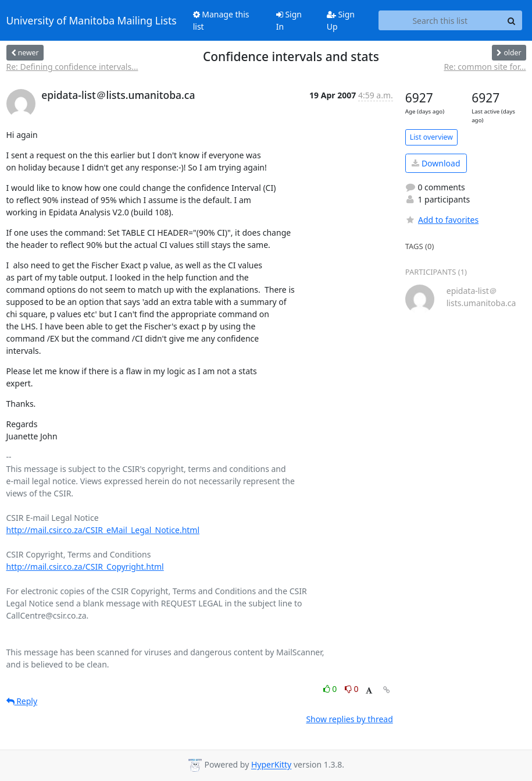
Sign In (289, 20)
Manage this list (221, 20)
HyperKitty (271, 765)
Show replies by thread (349, 719)
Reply (22, 701)
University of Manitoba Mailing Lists (92, 20)
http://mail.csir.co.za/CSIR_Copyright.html (85, 567)
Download (436, 163)
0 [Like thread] (331, 689)
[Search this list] (440, 20)
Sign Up (341, 20)
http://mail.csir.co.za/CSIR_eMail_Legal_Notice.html (103, 530)
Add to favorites (442, 220)
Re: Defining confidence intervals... (72, 67)
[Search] (512, 20)
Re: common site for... (485, 67)
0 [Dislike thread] (352, 689)
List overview (431, 137)
